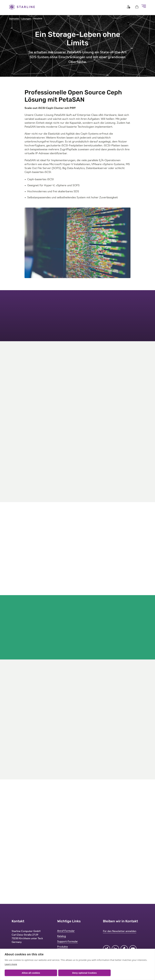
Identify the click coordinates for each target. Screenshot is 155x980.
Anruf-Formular (66, 931)
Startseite (14, 19)
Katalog (62, 936)
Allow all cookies (31, 973)
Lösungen (26, 19)
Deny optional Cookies (84, 973)
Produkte (63, 947)
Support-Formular (68, 942)
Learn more (11, 964)
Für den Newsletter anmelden (120, 931)
